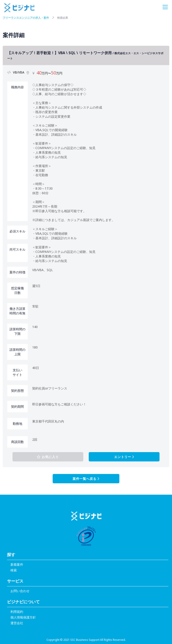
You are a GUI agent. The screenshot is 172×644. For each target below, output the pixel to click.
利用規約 (17, 612)
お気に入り (48, 457)
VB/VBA (19, 72)
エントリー (124, 457)
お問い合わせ (20, 591)
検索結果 (63, 18)
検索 (14, 570)
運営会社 (17, 623)
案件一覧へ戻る (86, 479)
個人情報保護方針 (23, 617)
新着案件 (17, 564)
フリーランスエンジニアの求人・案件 (26, 18)
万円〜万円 (49, 73)
